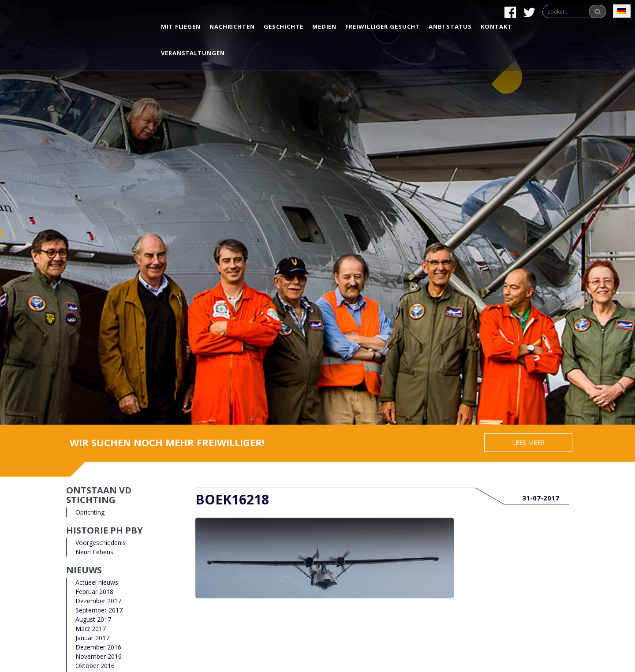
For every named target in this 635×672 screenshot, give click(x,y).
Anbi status (450, 26)
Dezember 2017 (98, 601)
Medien (324, 26)
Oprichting (90, 512)
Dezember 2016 (98, 647)
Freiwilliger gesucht (383, 26)
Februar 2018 (94, 592)
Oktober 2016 (95, 666)
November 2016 (99, 656)
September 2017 (99, 610)
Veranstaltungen (193, 53)
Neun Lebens (94, 552)
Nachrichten (232, 26)
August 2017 (93, 619)
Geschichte (284, 26)
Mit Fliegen (181, 26)
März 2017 (91, 629)
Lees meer (528, 442)
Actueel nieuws (97, 582)
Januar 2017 (92, 638)
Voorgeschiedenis (101, 543)
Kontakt (496, 26)
